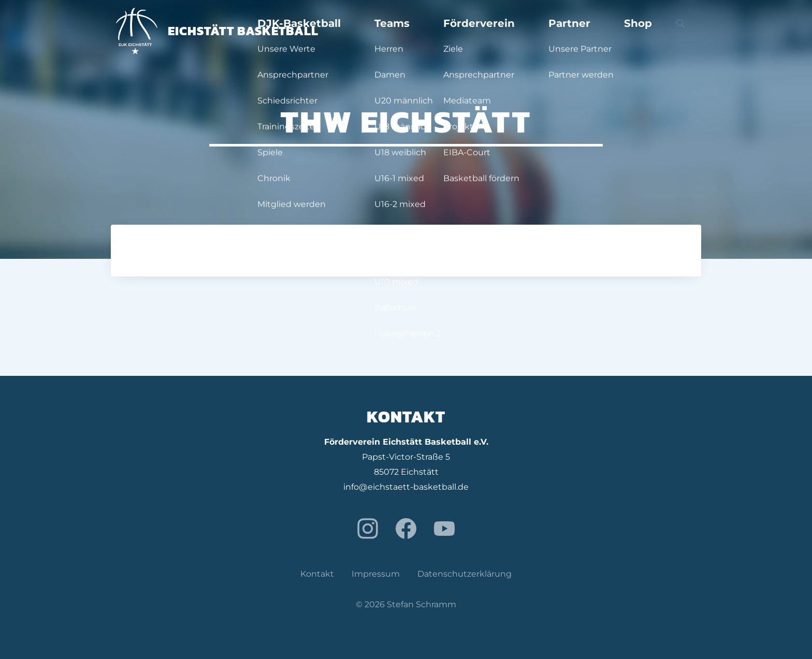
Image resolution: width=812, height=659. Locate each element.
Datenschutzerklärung (465, 574)
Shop (659, 31)
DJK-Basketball (422, 31)
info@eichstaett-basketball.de (406, 487)
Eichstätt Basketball (217, 31)
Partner (613, 31)
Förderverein (549, 31)
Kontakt (317, 574)
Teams (489, 31)
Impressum (376, 574)
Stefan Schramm (422, 604)
